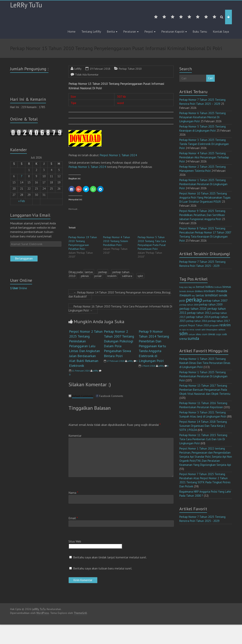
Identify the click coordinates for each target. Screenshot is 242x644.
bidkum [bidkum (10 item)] (218, 287)
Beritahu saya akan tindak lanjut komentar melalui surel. (110, 557)
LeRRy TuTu (26, 5)
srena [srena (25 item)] (183, 339)
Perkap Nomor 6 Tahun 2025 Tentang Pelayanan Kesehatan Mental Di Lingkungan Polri (203, 117)
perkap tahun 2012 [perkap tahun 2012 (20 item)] (199, 313)
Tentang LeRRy (91, 31)
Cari (210, 78)
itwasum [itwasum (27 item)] (185, 295)
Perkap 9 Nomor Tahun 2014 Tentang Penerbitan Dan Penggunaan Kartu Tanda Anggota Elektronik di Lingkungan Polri (154, 346)
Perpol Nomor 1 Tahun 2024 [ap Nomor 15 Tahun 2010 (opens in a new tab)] (118, 155)
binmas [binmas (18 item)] (227, 287)
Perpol (149, 31)
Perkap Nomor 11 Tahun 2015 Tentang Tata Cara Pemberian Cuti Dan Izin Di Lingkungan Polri (203, 439)
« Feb (22, 201)
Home (71, 31)
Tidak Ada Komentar (87, 75)
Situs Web (75, 541)
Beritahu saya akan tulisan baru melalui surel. (103, 568)
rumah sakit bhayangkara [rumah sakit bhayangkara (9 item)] (206, 330)
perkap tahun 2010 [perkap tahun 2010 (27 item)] (193, 309)
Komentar (75, 436)
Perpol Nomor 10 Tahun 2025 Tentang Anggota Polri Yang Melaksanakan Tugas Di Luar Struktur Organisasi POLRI (205, 197)
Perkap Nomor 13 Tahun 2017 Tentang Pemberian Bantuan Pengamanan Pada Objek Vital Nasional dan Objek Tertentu (205, 390)
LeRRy (78, 69)
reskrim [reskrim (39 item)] (225, 325)
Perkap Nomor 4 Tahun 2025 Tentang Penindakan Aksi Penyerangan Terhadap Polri (204, 157)
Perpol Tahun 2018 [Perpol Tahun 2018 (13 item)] (198, 325)
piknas (85, 276)
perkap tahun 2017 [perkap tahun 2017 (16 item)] (219, 321)
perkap (103, 272)
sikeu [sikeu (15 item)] (199, 334)
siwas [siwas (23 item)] (212, 334)
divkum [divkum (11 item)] (190, 291)
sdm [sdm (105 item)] (184, 333)
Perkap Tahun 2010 (130, 69)
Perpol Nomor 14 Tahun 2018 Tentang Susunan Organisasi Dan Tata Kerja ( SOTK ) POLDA (203, 426)
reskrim (112, 276)
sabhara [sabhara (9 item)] (222, 330)
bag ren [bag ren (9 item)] (192, 287)
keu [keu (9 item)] (193, 296)
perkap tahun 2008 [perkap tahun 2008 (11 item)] (189, 305)
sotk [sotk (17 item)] (225, 334)
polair (98, 276)
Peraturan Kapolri (173, 31)
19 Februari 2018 (100, 69)
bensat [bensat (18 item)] (200, 287)
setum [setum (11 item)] (192, 334)
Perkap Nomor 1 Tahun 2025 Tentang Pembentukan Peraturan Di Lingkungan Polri (203, 184)
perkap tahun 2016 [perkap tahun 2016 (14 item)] (197, 321)
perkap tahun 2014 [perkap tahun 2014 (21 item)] (198, 317)
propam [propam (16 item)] (214, 325)
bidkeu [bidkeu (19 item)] (210, 287)
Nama (73, 493)
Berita (111, 31)
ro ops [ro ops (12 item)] (183, 329)
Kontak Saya (221, 31)
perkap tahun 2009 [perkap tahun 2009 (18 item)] (211, 304)
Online (19, 288)
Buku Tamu (200, 31)
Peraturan (130, 31)
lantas (89, 272)
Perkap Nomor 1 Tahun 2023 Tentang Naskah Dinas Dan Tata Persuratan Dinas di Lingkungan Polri (205, 363)
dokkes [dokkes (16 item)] (199, 291)
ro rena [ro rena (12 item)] (190, 329)
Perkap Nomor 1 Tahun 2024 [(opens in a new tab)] (87, 167)
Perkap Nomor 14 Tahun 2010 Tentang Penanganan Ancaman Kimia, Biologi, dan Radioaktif (120, 294)
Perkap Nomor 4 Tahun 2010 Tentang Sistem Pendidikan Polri (117, 241)
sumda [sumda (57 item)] (193, 338)
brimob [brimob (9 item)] (183, 291)
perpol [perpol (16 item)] (183, 325)
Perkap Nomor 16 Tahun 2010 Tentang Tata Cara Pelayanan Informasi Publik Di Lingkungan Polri (120, 308)
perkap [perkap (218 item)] (194, 299)
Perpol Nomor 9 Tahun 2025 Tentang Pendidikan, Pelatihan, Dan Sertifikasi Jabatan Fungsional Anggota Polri (202, 215)
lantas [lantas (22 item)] (200, 295)
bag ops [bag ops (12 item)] (184, 287)
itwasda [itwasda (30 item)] (221, 291)
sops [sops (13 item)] (219, 334)
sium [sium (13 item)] (205, 334)
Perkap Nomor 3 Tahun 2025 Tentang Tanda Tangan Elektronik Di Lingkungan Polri (204, 144)
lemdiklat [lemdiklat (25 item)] (211, 295)
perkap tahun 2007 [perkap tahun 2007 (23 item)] (215, 300)
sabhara (127, 276)
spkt (140, 276)
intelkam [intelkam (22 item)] (209, 291)
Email (73, 518)
